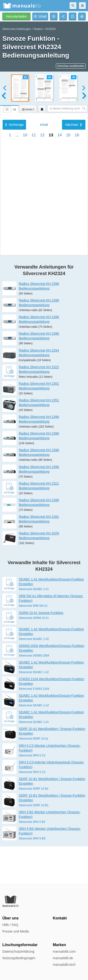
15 (68, 263)
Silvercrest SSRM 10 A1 (34, 655)
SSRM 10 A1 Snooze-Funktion (41, 650)
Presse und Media (16, 931)
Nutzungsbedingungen (19, 958)
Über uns (10, 918)
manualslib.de (63, 958)
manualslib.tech (64, 965)
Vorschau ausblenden (71, 66)
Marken (59, 945)
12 (42, 263)
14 (60, 263)
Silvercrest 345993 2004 (34, 693)
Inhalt (44, 253)
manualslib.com (64, 951)
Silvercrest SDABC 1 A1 (34, 626)
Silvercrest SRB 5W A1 (33, 643)
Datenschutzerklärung (18, 951)
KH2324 (50, 29)
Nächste (74, 253)
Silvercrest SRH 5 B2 (32, 859)
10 (25, 263)
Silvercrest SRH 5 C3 (32, 792)
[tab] (10, 108)
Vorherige (14, 253)
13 (51, 263)
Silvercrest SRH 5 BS (32, 875)
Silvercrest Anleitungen (17, 29)
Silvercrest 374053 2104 (34, 726)
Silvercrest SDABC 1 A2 (34, 676)
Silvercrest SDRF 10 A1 (34, 776)
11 (34, 263)
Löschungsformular (20, 945)
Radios (38, 29)
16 (77, 263)
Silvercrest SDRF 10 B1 (34, 826)
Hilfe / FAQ (10, 925)
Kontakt (60, 918)
